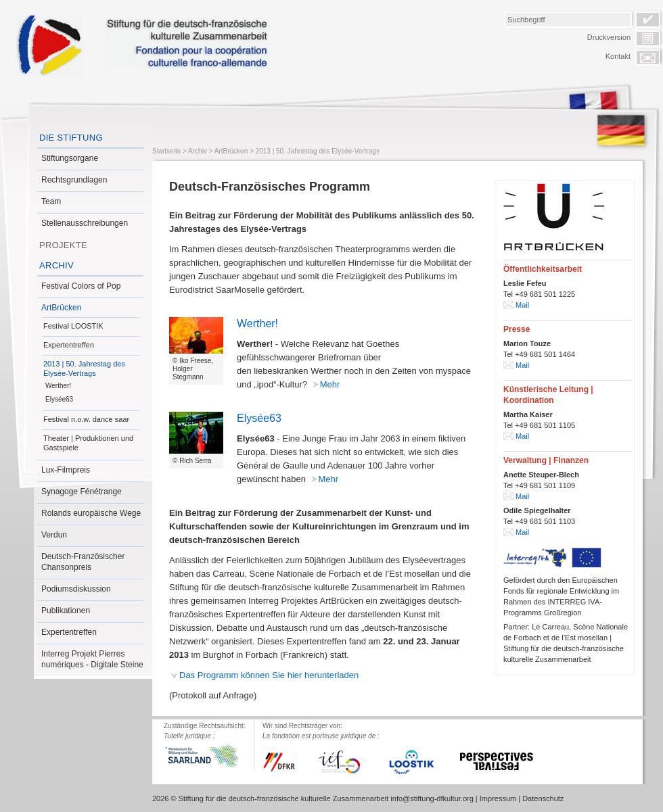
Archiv (56, 265)
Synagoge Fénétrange (82, 492)
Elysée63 (59, 399)
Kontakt (618, 56)
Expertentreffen (69, 345)
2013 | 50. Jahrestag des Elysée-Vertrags (84, 368)
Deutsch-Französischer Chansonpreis (83, 562)
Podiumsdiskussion (76, 589)
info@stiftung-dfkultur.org (432, 798)
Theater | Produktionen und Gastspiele (88, 443)
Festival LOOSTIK (73, 326)
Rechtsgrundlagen (74, 180)
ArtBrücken (61, 308)
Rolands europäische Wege (91, 513)
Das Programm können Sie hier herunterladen (269, 675)
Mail (522, 305)
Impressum (498, 798)
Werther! (58, 386)
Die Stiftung (71, 138)
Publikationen (66, 611)
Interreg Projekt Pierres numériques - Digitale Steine (92, 659)
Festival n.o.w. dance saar (86, 419)
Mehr (330, 384)
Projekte (63, 245)
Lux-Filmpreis (66, 470)
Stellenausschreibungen (85, 223)
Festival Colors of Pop (81, 286)
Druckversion (609, 37)
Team (51, 201)
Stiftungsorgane (70, 158)
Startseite (166, 151)
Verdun (54, 535)
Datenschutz (543, 798)
